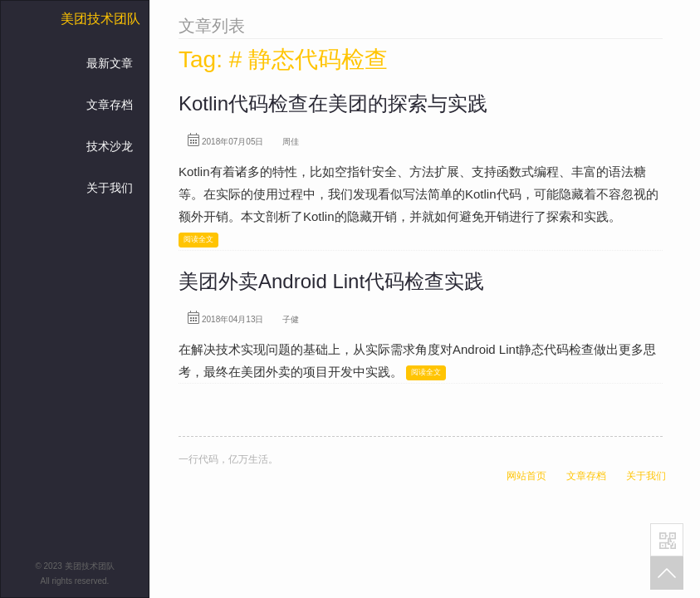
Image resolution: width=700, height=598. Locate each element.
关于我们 (110, 188)
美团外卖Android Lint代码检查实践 (331, 281)
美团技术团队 (100, 19)
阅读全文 (198, 239)
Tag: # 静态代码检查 (283, 59)
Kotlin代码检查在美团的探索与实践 (333, 103)
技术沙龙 (110, 146)
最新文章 (110, 63)
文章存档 (110, 105)
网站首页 (526, 476)
